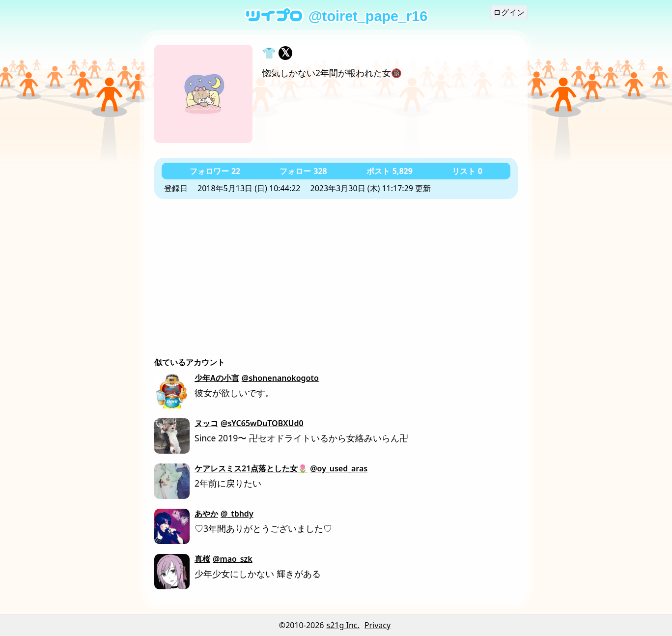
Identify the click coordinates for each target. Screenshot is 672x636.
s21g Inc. (343, 625)
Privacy (378, 625)
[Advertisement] (336, 273)
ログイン (509, 12)
